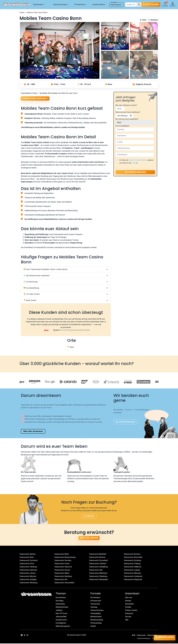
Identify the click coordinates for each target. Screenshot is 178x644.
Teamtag (94, 608)
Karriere (128, 601)
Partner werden (131, 611)
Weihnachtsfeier (62, 608)
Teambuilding (96, 614)
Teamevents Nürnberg (63, 577)
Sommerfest (61, 598)
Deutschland (116, 5)
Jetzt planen (151, 4)
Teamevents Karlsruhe (28, 570)
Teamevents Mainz (62, 574)
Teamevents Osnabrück (133, 577)
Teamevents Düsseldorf (99, 561)
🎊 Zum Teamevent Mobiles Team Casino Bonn (45, 270)
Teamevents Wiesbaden (99, 580)
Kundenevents (61, 620)
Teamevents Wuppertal (133, 580)
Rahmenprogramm (63, 627)
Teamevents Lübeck (28, 574)
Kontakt (128, 608)
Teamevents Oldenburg (98, 577)
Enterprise (129, 614)
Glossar (128, 617)
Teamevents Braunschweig (65, 558)
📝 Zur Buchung (30, 282)
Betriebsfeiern (96, 617)
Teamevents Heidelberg (99, 567)
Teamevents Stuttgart (28, 580)
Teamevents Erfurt (27, 564)
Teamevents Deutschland (64, 583)
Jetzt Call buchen (89, 539)
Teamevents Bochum (132, 555)
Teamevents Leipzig (132, 570)
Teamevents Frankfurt (98, 564)
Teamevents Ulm (61, 580)
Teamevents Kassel (62, 570)
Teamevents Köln (96, 570)
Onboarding (60, 605)
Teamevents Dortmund (29, 561)
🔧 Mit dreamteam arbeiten (36, 276)
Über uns (129, 598)
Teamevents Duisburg (132, 561)
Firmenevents (96, 601)
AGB (140, 163)
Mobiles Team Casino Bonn (37, 12)
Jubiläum (59, 611)
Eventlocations (100, 5)
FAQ (127, 620)
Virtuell (93, 627)
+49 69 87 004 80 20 (125, 422)
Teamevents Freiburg (132, 564)
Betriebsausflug (97, 620)
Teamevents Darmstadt (133, 558)
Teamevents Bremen (97, 558)
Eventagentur (61, 624)
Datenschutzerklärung (138, 160)
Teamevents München (133, 574)
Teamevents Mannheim (98, 574)
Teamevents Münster (28, 577)
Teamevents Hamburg (28, 567)
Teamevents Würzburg (29, 583)
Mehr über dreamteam (33, 432)
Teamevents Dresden (63, 561)
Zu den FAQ (89, 517)
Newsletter (130, 605)
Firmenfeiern (81, 5)
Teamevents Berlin (62, 555)
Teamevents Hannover (63, 567)
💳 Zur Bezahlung (31, 289)
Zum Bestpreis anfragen (35, 99)
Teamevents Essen (62, 564)
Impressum (141, 636)
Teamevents (39, 5)
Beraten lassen (162, 638)
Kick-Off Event (62, 614)
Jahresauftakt (61, 617)
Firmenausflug (96, 624)
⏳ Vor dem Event (32, 295)
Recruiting (60, 601)
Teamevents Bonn (27, 558)
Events (22, 12)
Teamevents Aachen (28, 555)
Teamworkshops (61, 5)
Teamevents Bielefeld (98, 555)
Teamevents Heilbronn (133, 567)
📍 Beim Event (30, 301)
